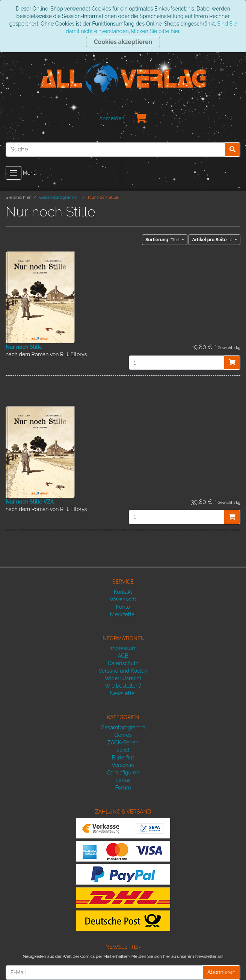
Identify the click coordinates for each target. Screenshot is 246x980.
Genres (123, 735)
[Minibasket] (141, 118)
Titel (163, 240)
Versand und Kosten (123, 671)
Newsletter (123, 693)
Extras (123, 780)
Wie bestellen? (123, 686)
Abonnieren (221, 972)
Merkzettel (123, 614)
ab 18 (123, 750)
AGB (123, 656)
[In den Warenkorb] (232, 363)
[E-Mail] (104, 972)
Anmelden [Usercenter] (112, 118)
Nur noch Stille (24, 347)
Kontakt (123, 592)
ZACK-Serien (123, 743)
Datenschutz (123, 663)
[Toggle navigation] (14, 173)
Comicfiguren (123, 773)
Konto (123, 607)
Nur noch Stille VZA (30, 502)
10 (213, 240)
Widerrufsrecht (123, 678)
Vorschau (123, 765)
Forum (123, 788)
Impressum (123, 648)
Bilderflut (123, 758)
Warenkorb (123, 599)
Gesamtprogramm (123, 727)
